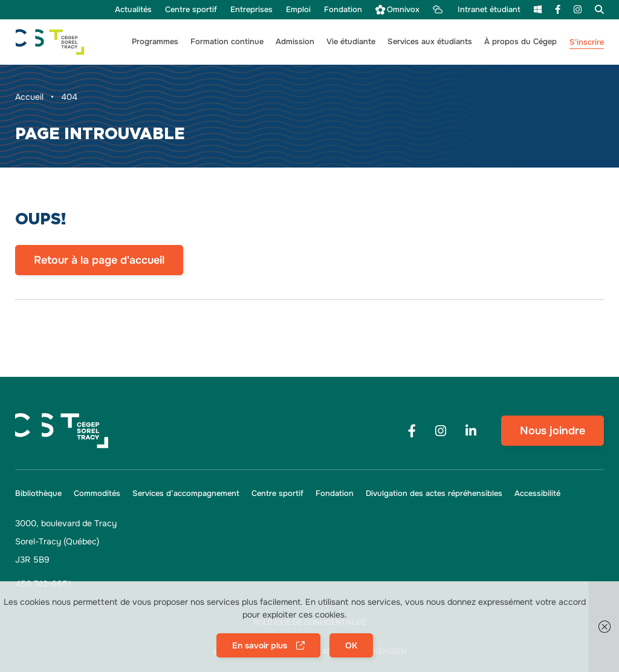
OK (351, 645)
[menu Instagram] (578, 9)
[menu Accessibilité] (534, 494)
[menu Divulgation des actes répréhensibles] (434, 494)
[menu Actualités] (133, 10)
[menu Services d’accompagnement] (186, 494)
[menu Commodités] (97, 494)
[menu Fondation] (343, 10)
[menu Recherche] (596, 9)
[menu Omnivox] (397, 10)
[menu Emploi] (298, 10)
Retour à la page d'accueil (99, 260)
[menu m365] (538, 9)
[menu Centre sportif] (191, 10)
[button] (155, 42)
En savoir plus (260, 645)
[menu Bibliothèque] (41, 494)
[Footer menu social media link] (412, 431)
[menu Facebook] (558, 9)
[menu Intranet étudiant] (477, 10)
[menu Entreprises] (251, 10)
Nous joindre (553, 431)
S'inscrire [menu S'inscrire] (587, 42)
